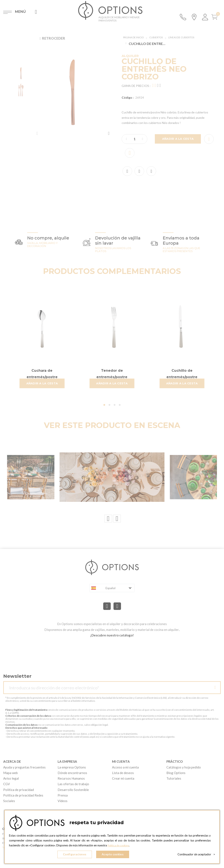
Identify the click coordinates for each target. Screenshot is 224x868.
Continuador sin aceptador (196, 855)
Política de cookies (119, 847)
